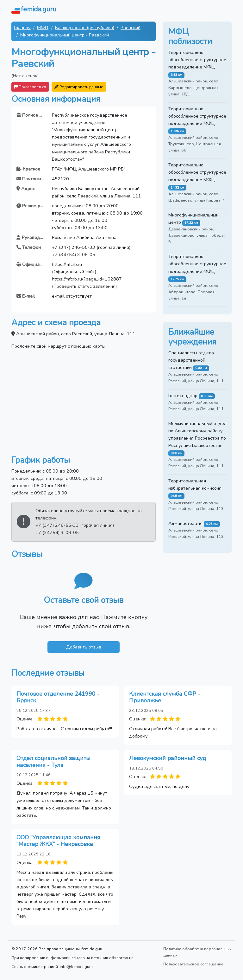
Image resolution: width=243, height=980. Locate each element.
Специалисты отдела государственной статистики (191, 360)
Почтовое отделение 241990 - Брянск (58, 697)
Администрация (185, 523)
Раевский (131, 28)
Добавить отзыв (84, 647)
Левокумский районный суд (168, 758)
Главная (22, 28)
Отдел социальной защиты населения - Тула (53, 762)
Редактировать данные (79, 87)
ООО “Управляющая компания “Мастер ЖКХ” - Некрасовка (58, 841)
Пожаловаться (30, 87)
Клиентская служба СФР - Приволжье (165, 697)
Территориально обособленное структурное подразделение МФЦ (197, 60)
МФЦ (43, 28)
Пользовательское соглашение (193, 964)
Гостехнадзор (183, 396)
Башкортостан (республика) (85, 28)
